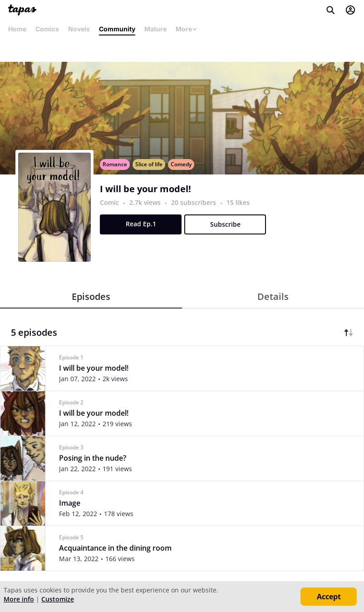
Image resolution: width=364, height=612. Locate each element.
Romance (115, 164)
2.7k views (146, 202)
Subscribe (225, 224)
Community (117, 29)
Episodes (91, 296)
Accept (329, 597)
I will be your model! (145, 189)
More (187, 29)
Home (17, 29)
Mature (155, 29)
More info (19, 599)
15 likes (238, 202)
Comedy (181, 164)
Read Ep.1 (141, 224)
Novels (79, 29)
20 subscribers (194, 202)
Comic (109, 202)
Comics (47, 29)
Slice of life (149, 164)
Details (273, 296)
